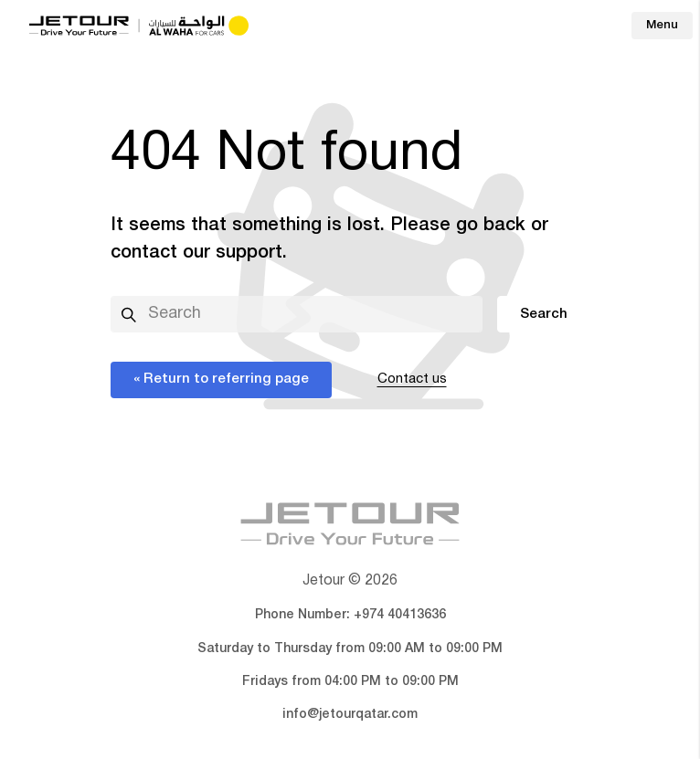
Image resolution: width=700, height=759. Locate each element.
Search (544, 314)
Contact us (412, 379)
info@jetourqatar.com (350, 715)
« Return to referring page (221, 379)
